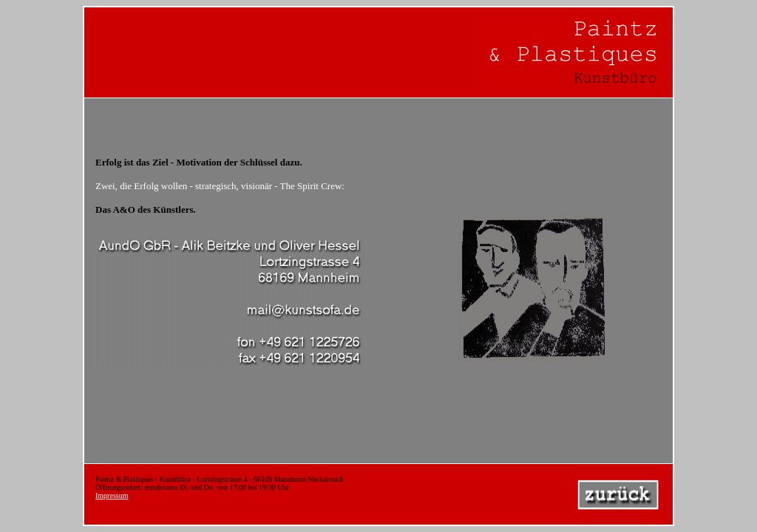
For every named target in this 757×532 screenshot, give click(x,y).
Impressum (112, 495)
